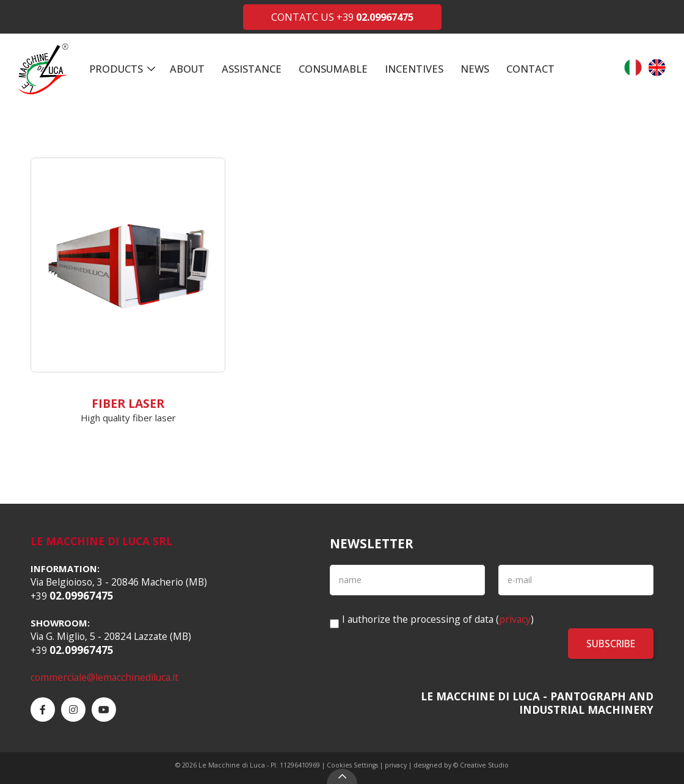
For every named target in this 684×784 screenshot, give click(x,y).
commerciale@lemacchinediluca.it (104, 677)
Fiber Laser (128, 403)
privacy (515, 619)
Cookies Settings (352, 765)
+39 (375, 17)
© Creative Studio (481, 765)
